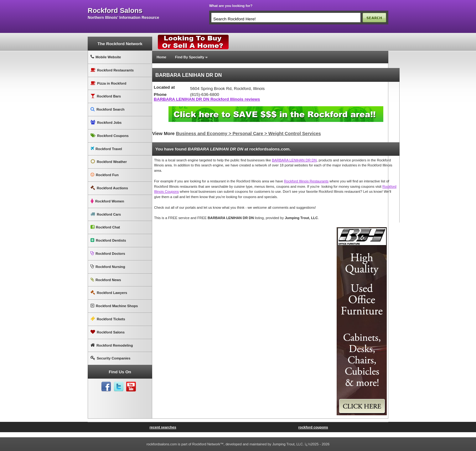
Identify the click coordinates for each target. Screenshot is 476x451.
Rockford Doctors (108, 253)
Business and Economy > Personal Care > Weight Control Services (248, 134)
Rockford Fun (105, 175)
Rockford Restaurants (112, 70)
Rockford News (106, 280)
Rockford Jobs (106, 122)
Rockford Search (108, 109)
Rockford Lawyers (109, 293)
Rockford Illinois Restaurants (306, 181)
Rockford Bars (106, 96)
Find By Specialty (190, 57)
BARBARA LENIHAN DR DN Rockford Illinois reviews (207, 99)
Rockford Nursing (108, 267)
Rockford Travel (106, 149)
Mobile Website (106, 57)
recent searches (163, 427)
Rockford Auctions (109, 188)
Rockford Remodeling (112, 345)
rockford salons (115, 11)
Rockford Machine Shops (114, 306)
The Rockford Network (120, 44)
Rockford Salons (108, 332)
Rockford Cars (106, 214)
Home (161, 57)
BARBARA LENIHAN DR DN (294, 160)
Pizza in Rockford (108, 83)
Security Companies (111, 358)
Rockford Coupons (110, 136)
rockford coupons (313, 427)
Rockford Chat (105, 227)
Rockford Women (107, 201)
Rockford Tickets (108, 319)
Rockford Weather (109, 162)
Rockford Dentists (108, 240)
